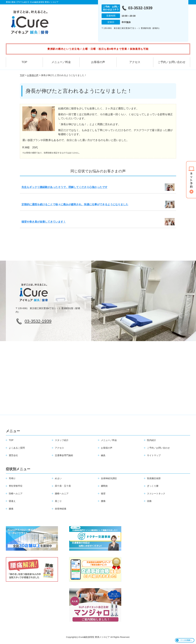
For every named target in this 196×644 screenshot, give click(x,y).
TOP (24, 62)
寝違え (12, 501)
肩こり (58, 501)
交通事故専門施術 (64, 455)
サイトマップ (154, 455)
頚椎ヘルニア (16, 494)
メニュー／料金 (61, 62)
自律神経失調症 (109, 478)
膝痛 (11, 509)
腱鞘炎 (104, 486)
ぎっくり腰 (153, 486)
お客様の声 (98, 62)
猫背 (103, 494)
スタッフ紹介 (62, 440)
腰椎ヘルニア (62, 494)
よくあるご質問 (17, 448)
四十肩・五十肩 (63, 486)
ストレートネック (156, 494)
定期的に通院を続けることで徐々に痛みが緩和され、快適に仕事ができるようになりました (75, 204)
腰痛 (103, 501)
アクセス (135, 62)
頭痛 (149, 501)
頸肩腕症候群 (154, 478)
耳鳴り (12, 478)
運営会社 (13, 455)
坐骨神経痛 (61, 509)
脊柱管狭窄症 (16, 486)
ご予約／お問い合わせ (172, 62)
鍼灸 (103, 455)
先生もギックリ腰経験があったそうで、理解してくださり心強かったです (64, 187)
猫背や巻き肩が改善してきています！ (44, 222)
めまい (58, 478)
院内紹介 (152, 440)
